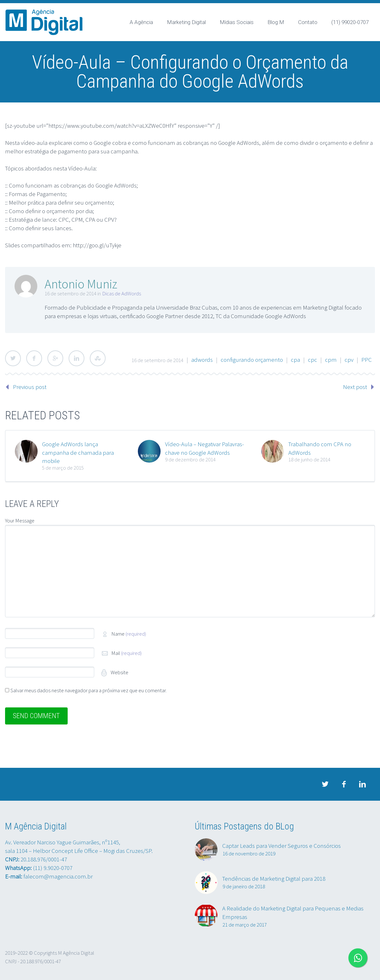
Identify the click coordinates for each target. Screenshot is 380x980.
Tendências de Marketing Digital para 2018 (274, 878)
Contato (308, 22)
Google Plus (55, 358)
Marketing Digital (186, 22)
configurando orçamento (252, 360)
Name (129, 634)
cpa (295, 360)
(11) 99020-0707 (350, 22)
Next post (355, 387)
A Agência (141, 22)
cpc (313, 360)
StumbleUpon (98, 358)
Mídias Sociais (237, 22)
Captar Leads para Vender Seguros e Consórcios (282, 846)
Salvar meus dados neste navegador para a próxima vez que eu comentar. (89, 690)
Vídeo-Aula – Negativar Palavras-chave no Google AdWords (205, 448)
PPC (367, 360)
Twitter (13, 358)
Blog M (276, 22)
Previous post (30, 387)
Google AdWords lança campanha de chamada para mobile (78, 452)
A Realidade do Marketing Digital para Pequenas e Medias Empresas (293, 912)
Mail (126, 653)
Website (119, 672)
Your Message (20, 521)
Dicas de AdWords (122, 293)
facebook (344, 784)
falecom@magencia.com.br (58, 876)
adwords (202, 360)
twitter (325, 784)
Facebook (34, 358)
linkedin (362, 784)
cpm (331, 360)
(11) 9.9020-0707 (53, 868)
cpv (349, 360)
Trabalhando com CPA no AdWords (320, 448)
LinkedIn (77, 358)
